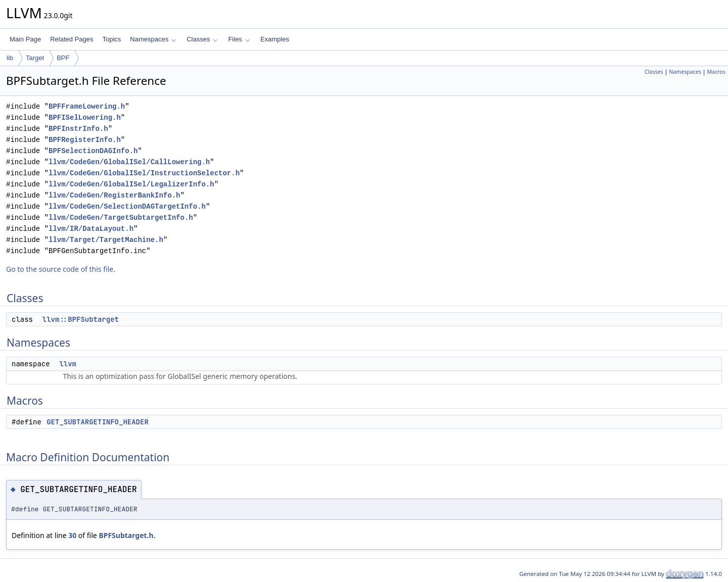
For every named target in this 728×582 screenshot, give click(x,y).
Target (35, 58)
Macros (717, 72)
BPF (63, 58)
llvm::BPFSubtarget (81, 319)
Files (239, 39)
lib (10, 58)
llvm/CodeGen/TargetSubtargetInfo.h (121, 217)
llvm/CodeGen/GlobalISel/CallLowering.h (129, 162)
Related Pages (72, 39)
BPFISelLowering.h (85, 117)
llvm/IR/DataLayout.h (91, 229)
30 (72, 535)
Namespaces (153, 39)
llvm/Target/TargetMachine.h (106, 240)
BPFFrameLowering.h (87, 106)
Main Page (25, 39)
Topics (111, 39)
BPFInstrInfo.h (78, 129)
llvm (68, 364)
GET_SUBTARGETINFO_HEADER (98, 422)
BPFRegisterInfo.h (85, 140)
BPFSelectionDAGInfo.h (93, 151)
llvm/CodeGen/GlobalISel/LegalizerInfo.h (131, 184)
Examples (275, 39)
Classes (202, 39)
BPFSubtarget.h (126, 535)
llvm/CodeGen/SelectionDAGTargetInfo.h (127, 206)
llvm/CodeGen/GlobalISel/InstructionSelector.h (144, 173)
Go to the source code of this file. (61, 269)
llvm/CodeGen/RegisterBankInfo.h (114, 195)
